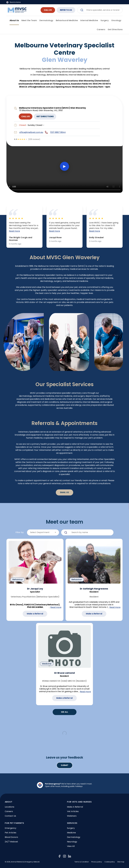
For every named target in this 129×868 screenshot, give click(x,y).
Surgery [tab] (105, 20)
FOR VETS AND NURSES (79, 802)
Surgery (71, 828)
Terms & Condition (82, 862)
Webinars (72, 816)
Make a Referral (35, 614)
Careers (9, 811)
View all (71, 846)
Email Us (64, 492)
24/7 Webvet (11, 842)
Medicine (71, 833)
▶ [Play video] (64, 166)
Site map (121, 862)
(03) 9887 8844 (58, 132)
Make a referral (75, 807)
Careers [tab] (101, 29)
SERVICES (72, 823)
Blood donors (11, 837)
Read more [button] (14, 231)
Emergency (11, 828)
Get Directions (115, 29)
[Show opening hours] (44, 125)
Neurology (72, 842)
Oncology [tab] (116, 20)
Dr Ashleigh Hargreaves (94, 589)
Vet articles (73, 811)
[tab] (115, 30)
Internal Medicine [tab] (89, 20)
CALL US (45, 10)
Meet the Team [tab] (29, 20)
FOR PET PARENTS (14, 823)
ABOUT (9, 802)
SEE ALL (65, 712)
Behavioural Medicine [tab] (67, 20)
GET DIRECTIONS (45, 116)
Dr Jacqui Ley (35, 589)
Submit (65, 765)
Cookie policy (110, 862)
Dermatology (74, 837)
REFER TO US (65, 10)
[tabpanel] (64, 407)
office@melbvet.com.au (31, 132)
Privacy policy (97, 862)
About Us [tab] (14, 20)
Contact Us (10, 816)
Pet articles (11, 833)
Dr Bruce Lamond (64, 673)
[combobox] (100, 10)
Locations (10, 807)
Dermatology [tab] (46, 20)
